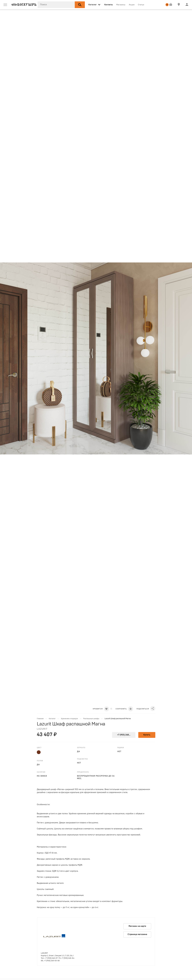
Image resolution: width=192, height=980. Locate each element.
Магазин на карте (137, 926)
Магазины (121, 5)
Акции (132, 5)
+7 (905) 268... (124, 735)
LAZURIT (42, 729)
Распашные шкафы (91, 719)
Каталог (52, 719)
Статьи (141, 5)
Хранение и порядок (69, 719)
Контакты (108, 5)
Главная (40, 719)
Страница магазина (137, 934)
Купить (147, 735)
